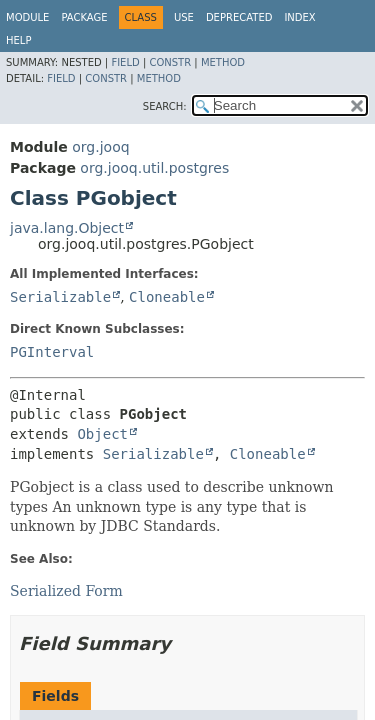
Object (102, 434)
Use (184, 17)
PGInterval (52, 352)
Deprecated (239, 17)
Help (18, 40)
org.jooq (100, 147)
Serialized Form (66, 591)
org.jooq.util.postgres (154, 168)
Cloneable (167, 297)
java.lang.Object (67, 228)
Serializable (60, 297)
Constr (170, 62)
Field (125, 62)
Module (27, 17)
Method (223, 62)
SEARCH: (165, 106)
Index (299, 17)
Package (84, 17)
